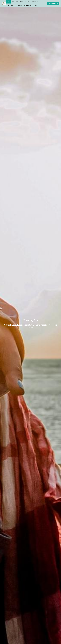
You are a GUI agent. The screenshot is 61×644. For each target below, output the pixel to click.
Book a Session (53, 4)
